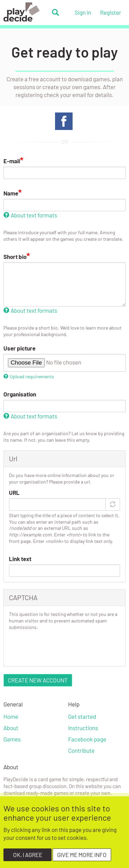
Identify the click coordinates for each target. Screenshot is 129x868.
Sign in (83, 12)
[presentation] (61, 647)
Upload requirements (29, 376)
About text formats (30, 215)
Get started (82, 716)
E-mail (12, 161)
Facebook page (87, 739)
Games (12, 739)
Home (11, 716)
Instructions (83, 728)
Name (11, 193)
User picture (19, 348)
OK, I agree (28, 855)
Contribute (81, 750)
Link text (20, 559)
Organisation (20, 394)
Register (111, 12)
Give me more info (82, 855)
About (11, 728)
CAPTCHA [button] (23, 597)
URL (14, 492)
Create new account (38, 680)
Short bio (15, 257)
